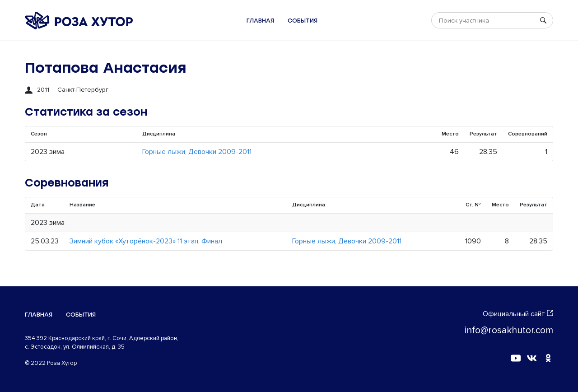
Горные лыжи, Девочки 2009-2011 (197, 152)
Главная (260, 21)
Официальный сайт (518, 314)
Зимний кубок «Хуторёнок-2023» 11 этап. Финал (146, 241)
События (303, 21)
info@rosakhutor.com (509, 330)
